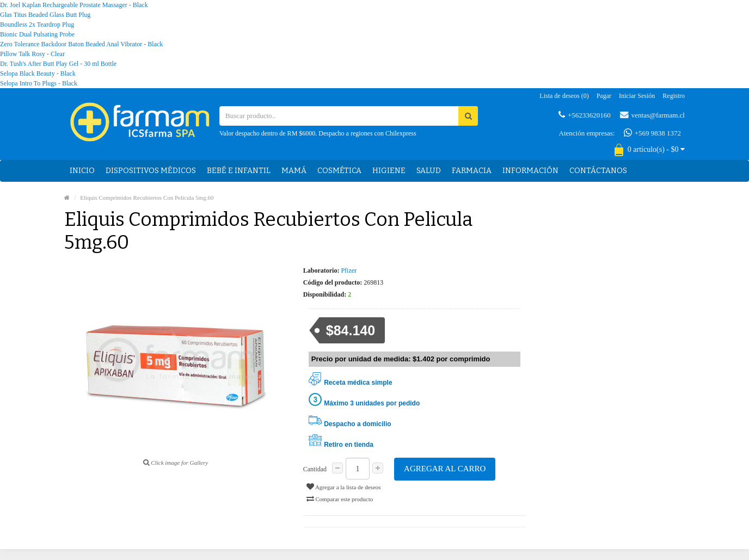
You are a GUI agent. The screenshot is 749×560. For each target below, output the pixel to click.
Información (530, 171)
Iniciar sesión (637, 96)
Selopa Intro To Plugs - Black (39, 83)
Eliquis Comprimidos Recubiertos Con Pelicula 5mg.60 (147, 198)
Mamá (294, 171)
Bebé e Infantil (239, 171)
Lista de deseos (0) (564, 96)
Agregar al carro (445, 469)
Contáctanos (598, 171)
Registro (674, 96)
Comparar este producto (340, 499)
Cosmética (339, 171)
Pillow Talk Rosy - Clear (32, 54)
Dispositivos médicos (151, 171)
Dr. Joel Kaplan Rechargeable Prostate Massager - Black (74, 5)
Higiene (389, 171)
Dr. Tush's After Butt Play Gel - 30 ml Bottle (58, 64)
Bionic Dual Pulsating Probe (37, 34)
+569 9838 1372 (652, 133)
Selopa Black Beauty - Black (38, 73)
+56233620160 (585, 115)
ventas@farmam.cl (652, 115)
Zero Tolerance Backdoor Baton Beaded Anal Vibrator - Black (81, 44)
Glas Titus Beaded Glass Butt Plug (45, 15)
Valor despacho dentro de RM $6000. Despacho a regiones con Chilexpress (318, 133)
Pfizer (349, 270)
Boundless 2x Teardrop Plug (37, 24)
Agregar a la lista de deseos (344, 487)
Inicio (82, 171)
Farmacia (472, 171)
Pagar (604, 96)
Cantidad (315, 469)
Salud (429, 171)
